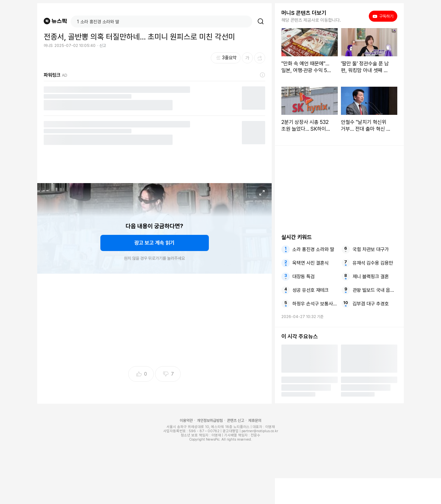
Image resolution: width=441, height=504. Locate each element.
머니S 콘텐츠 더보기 (304, 13)
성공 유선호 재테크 (311, 290)
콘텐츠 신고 (236, 421)
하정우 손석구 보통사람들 (315, 304)
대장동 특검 (304, 277)
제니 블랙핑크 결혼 (371, 277)
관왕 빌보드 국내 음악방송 (375, 290)
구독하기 (383, 16)
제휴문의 (255, 421)
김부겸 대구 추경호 (371, 304)
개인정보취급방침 (210, 421)
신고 (103, 46)
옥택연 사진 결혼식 (311, 263)
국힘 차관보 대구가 (371, 249)
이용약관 (186, 421)
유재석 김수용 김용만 (373, 263)
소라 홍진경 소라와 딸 (313, 249)
